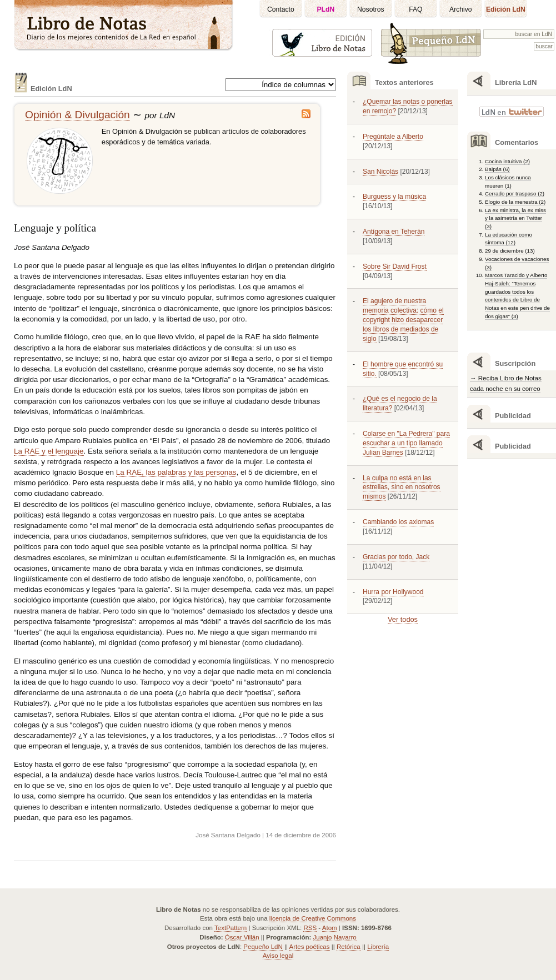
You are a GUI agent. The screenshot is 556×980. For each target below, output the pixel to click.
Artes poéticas (310, 947)
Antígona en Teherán (394, 232)
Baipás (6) (497, 169)
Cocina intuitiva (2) (507, 161)
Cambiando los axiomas (398, 522)
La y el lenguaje (49, 451)
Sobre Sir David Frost (395, 267)
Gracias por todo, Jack (396, 557)
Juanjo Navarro (335, 937)
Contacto (281, 9)
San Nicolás (380, 172)
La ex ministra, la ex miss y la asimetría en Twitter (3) (515, 218)
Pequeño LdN (263, 947)
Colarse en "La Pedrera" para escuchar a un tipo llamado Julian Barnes (406, 443)
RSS (310, 928)
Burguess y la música (394, 197)
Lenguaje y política (55, 228)
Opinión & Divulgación (77, 115)
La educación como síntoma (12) (509, 239)
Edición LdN (506, 9)
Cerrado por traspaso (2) (515, 194)
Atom (330, 928)
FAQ (415, 9)
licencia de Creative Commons (313, 918)
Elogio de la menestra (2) (515, 202)
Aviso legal (278, 956)
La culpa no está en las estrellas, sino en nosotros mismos (402, 488)
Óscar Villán (242, 937)
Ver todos (403, 619)
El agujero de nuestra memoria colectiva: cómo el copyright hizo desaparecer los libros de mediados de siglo (403, 320)
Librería (378, 947)
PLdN (326, 9)
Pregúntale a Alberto (393, 137)
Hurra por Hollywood (393, 592)
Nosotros (371, 9)
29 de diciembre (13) (510, 251)
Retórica (349, 947)
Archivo (461, 9)
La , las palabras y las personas (176, 472)
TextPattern (231, 928)
